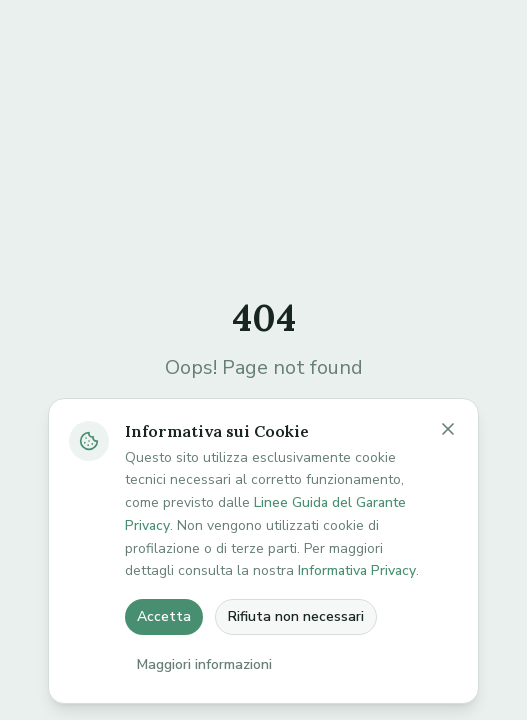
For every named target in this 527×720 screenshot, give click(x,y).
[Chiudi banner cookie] (448, 429)
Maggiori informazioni (204, 664)
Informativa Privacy (357, 570)
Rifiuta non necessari (296, 616)
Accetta (164, 616)
